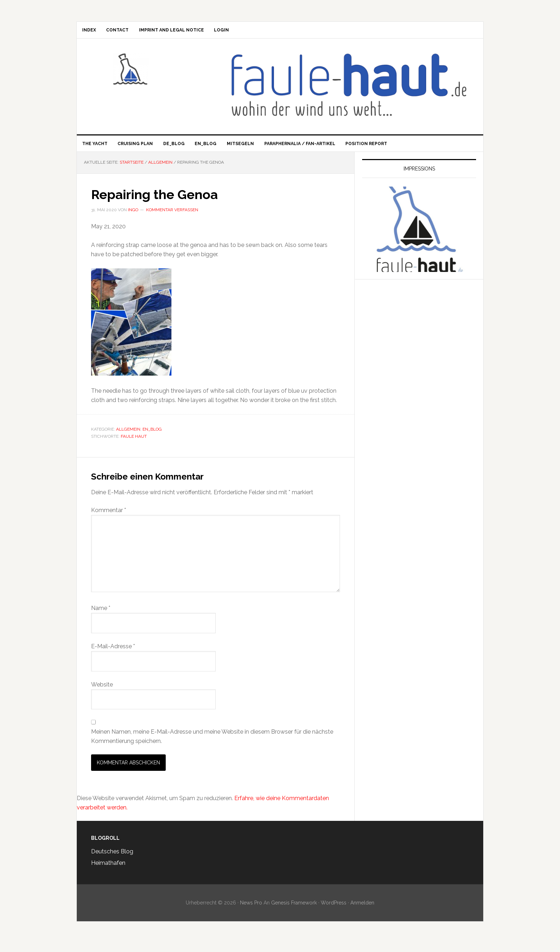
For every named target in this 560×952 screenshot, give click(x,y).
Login (246, 32)
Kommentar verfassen (172, 219)
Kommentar (109, 519)
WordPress (334, 912)
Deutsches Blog (112, 860)
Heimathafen (108, 872)
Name (101, 617)
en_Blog (152, 438)
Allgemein (128, 438)
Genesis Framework (294, 912)
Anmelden (362, 912)
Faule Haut (137, 73)
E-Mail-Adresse (113, 655)
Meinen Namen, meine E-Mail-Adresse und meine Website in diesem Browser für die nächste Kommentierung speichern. (212, 745)
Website (102, 693)
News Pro (251, 912)
